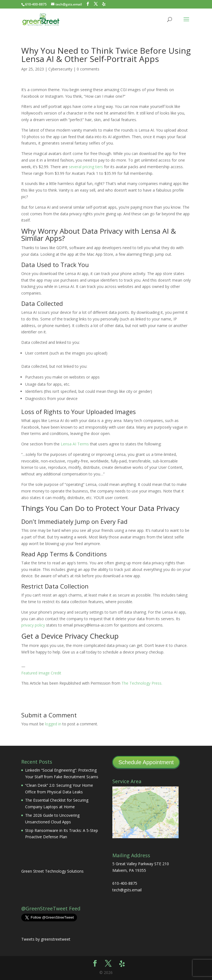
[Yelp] (104, 4)
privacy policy (33, 625)
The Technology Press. (142, 683)
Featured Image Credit (41, 673)
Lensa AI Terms (75, 444)
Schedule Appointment (146, 762)
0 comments (88, 69)
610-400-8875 (36, 4)
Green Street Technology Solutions (52, 871)
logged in (53, 724)
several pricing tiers (86, 167)
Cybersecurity (60, 69)
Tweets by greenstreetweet (46, 939)
